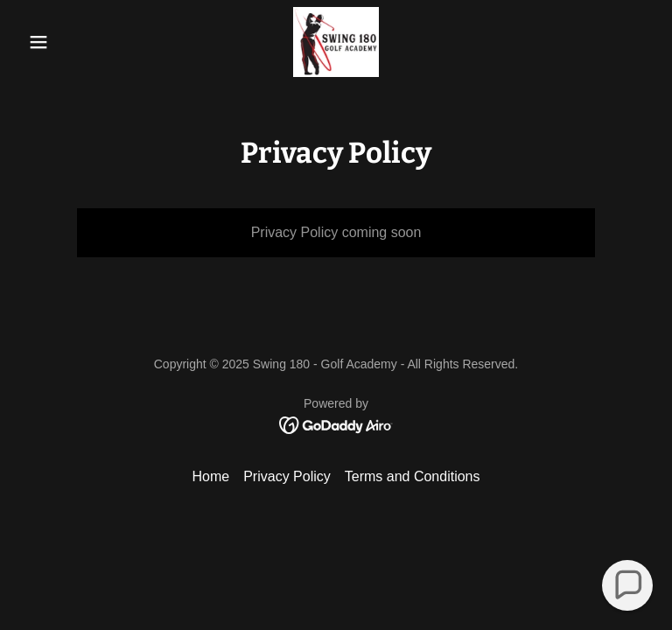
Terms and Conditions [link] (413, 476)
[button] (68, 42)
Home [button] (210, 476)
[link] (336, 42)
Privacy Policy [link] (287, 476)
